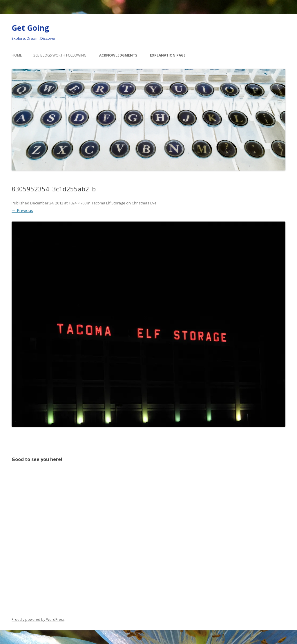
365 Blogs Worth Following (60, 55)
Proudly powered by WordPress (38, 619)
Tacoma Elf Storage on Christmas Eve (124, 203)
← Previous (22, 210)
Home (17, 55)
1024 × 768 (77, 203)
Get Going (30, 28)
